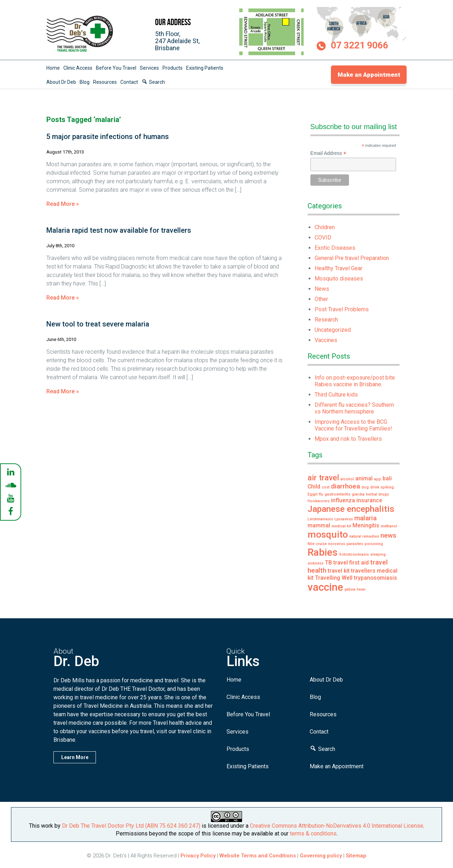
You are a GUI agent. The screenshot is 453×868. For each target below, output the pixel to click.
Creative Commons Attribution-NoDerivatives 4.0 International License (337, 826)
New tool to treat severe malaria (98, 324)
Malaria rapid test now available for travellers (119, 230)
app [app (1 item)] (378, 479)
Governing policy (322, 856)
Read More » (63, 204)
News (322, 289)
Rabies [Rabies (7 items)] (323, 552)
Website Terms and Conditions (258, 856)
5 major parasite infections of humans (108, 137)
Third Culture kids (336, 395)
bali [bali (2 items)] (387, 478)
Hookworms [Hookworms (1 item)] (319, 501)
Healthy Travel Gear (339, 268)
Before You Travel (116, 68)
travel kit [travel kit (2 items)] (339, 571)
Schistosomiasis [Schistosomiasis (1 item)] (354, 554)
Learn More (75, 757)
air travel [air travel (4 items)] (323, 478)
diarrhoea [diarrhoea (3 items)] (345, 486)
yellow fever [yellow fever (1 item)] (355, 589)
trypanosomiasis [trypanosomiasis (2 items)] (375, 578)
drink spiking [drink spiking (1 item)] (382, 487)
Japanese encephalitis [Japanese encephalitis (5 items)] (351, 509)
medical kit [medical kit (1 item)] (341, 526)
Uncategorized (333, 330)
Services (149, 68)
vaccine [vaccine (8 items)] (325, 587)
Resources (105, 82)
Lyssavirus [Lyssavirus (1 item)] (344, 519)
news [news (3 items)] (388, 535)
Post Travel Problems (342, 309)
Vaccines (326, 340)
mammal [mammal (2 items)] (319, 525)
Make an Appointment (369, 75)
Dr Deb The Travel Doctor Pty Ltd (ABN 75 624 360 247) (131, 826)
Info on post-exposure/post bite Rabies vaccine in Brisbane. (355, 381)
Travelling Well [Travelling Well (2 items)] (334, 578)
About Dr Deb (61, 82)
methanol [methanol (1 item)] (389, 526)
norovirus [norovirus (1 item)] (337, 544)
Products (173, 68)
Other (321, 299)
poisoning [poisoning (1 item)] (374, 544)
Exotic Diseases (335, 248)
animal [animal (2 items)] (364, 478)
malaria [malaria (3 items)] (365, 518)
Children (325, 227)
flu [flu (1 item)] (321, 494)
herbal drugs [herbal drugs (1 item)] (377, 494)
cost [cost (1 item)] (326, 487)
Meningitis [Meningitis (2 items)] (366, 525)
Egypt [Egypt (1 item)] (312, 494)
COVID (323, 238)
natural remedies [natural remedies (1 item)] (364, 536)
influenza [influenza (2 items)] (343, 500)
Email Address (328, 153)
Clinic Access (78, 68)
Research (326, 320)
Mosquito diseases (339, 279)
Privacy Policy (198, 856)
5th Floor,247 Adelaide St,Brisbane (177, 41)
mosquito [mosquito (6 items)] (328, 534)
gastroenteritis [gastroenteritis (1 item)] (337, 494)
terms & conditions (313, 834)
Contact (129, 82)
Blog (85, 82)
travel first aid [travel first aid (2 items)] (351, 563)
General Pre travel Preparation (352, 258)
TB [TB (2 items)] (328, 563)
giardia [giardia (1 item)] (358, 494)
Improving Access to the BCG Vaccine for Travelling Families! (353, 425)
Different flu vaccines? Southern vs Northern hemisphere (354, 408)
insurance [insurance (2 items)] (369, 500)
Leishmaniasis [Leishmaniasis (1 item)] (320, 519)
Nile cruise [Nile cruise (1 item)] (317, 544)
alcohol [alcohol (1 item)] (347, 479)
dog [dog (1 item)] (365, 487)
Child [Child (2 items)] (314, 487)
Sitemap (356, 856)
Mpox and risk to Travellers (348, 439)
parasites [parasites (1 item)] (355, 544)
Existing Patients (205, 68)
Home (53, 68)
